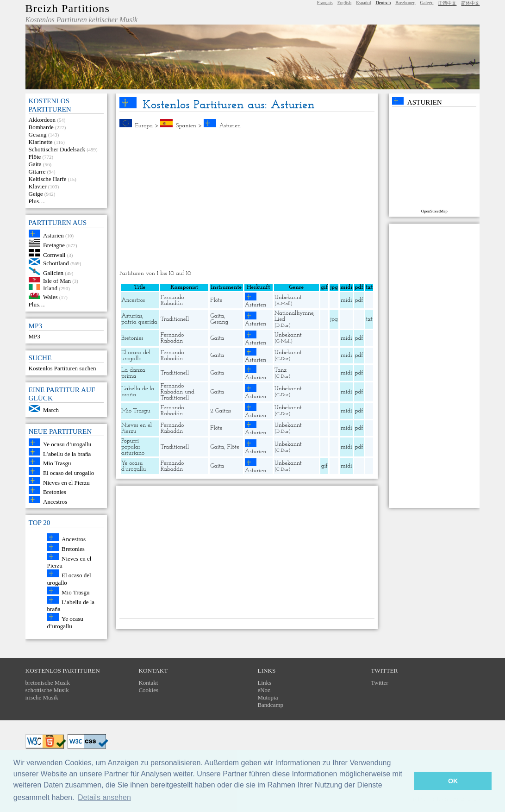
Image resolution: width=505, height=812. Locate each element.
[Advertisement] (247, 200)
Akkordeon (42, 120)
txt (369, 319)
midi (346, 300)
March (51, 410)
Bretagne (54, 245)
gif (324, 466)
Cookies (148, 690)
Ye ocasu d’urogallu (67, 444)
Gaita (35, 164)
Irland (50, 288)
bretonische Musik (48, 683)
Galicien (53, 273)
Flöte (35, 157)
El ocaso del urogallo (69, 473)
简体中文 (470, 3)
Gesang (38, 134)
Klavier (38, 186)
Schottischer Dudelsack (57, 149)
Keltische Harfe (48, 179)
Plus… (37, 201)
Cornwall (54, 254)
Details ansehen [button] (104, 797)
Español (363, 3)
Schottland (56, 263)
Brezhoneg (405, 3)
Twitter (379, 683)
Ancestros (55, 501)
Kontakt (148, 683)
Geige (36, 194)
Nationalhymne (294, 313)
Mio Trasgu (57, 463)
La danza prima (133, 373)
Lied (280, 319)
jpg (334, 319)
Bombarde (41, 127)
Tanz (281, 370)
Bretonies (55, 492)
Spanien (186, 126)
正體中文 (447, 3)
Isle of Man (57, 280)
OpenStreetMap (434, 211)
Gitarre (37, 172)
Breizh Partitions (68, 8)
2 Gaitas (221, 411)
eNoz (264, 690)
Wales (50, 297)
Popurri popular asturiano (133, 447)
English (345, 3)
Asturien (53, 235)
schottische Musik (47, 690)
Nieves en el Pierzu (66, 482)
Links (264, 683)
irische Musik (42, 697)
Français (325, 3)
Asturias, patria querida (139, 319)
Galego (427, 3)
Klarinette (41, 142)
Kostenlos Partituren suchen (62, 368)
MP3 (34, 336)
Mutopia (268, 697)
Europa (144, 126)
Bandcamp (270, 705)
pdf (359, 300)
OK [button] (453, 781)
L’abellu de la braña (67, 453)
